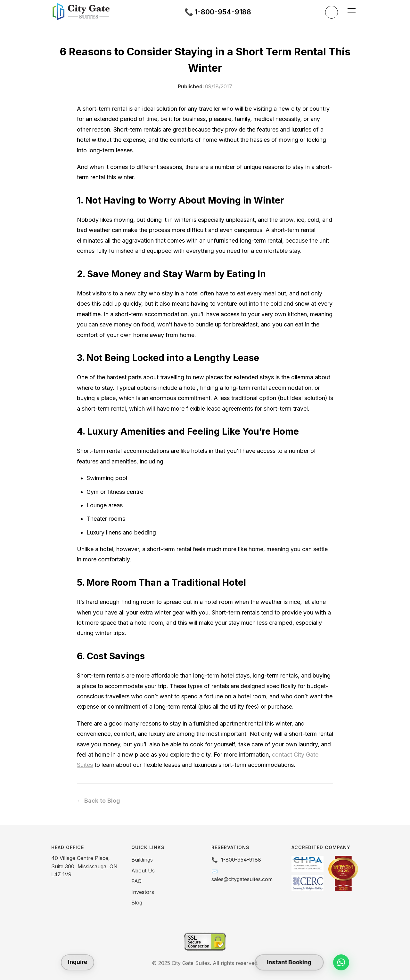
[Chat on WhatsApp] (341, 962)
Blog (137, 903)
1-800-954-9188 (241, 860)
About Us (143, 871)
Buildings (142, 860)
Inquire (78, 962)
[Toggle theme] (332, 12)
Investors (143, 892)
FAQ (136, 881)
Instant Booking (289, 962)
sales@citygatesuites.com (242, 879)
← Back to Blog (98, 801)
